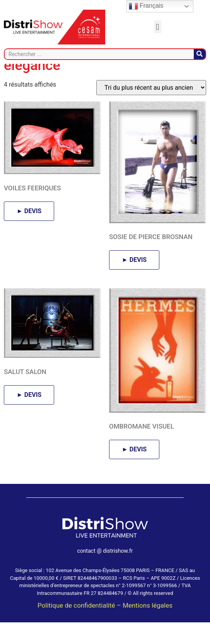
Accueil (15, 68)
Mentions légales (148, 627)
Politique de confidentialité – (80, 627)
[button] (158, 27)
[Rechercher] (200, 54)
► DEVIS (29, 233)
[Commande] (151, 110)
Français (146, 6)
